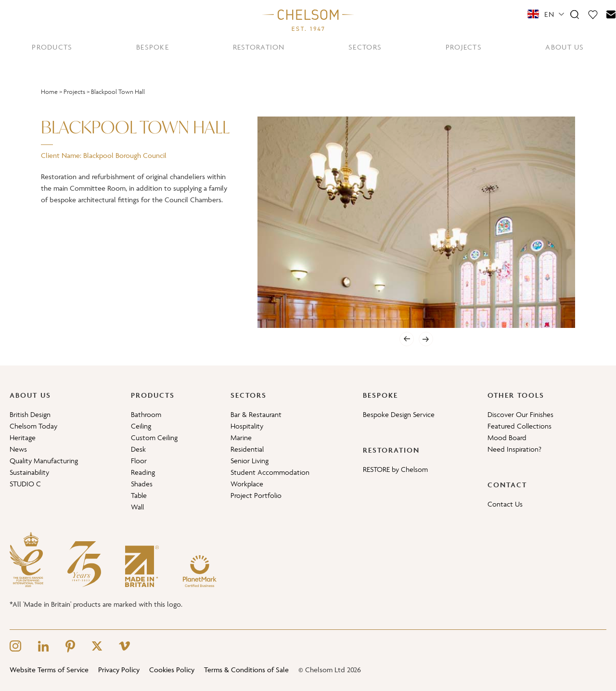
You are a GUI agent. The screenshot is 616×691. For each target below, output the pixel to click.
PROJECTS (464, 47)
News (18, 449)
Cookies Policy (172, 670)
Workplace (247, 484)
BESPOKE (153, 47)
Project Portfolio (256, 495)
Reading (143, 472)
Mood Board (507, 437)
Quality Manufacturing (44, 461)
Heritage (23, 437)
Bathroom (146, 414)
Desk (138, 449)
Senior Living (250, 461)
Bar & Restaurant (256, 414)
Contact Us (505, 504)
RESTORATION (259, 47)
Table (139, 495)
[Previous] (407, 339)
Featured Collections (520, 426)
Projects (74, 92)
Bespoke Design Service (399, 414)
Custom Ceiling (154, 437)
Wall (137, 507)
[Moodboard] (593, 14)
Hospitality (247, 426)
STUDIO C (25, 484)
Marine (241, 437)
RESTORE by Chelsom (395, 469)
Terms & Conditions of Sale (246, 670)
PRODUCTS (52, 47)
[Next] (426, 339)
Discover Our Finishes (520, 414)
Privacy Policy (119, 670)
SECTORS (365, 47)
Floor (139, 461)
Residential (247, 449)
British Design (30, 414)
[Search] (575, 14)
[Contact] (611, 14)
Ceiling (141, 426)
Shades (142, 484)
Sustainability (29, 472)
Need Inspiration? (514, 449)
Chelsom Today (33, 426)
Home (49, 92)
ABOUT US (565, 47)
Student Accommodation (270, 472)
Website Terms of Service (49, 670)
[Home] (308, 20)
